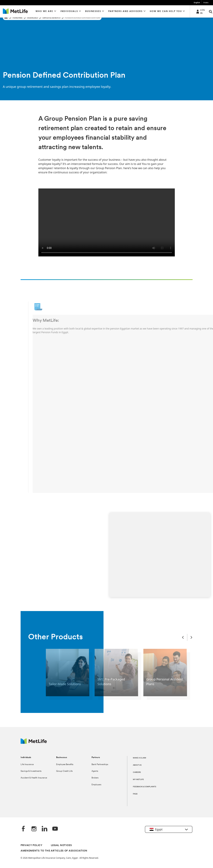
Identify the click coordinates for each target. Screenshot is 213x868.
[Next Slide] (191, 637)
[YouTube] (55, 829)
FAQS (135, 794)
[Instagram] (34, 829)
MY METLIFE (138, 780)
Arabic (206, 3)
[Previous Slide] (183, 637)
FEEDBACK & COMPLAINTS (145, 787)
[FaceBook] (23, 829)
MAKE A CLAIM (140, 758)
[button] (46, 11)
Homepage (18, 18)
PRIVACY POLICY (32, 845)
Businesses (32, 18)
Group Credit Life (64, 771)
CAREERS (137, 772)
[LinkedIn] (45, 829)
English (197, 3)
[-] (200, 12)
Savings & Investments (31, 771)
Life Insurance (27, 765)
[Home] (6, 18)
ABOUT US (137, 765)
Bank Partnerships (100, 765)
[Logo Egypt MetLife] (34, 743)
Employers (96, 785)
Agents (95, 771)
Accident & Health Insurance (34, 778)
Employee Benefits (51, 18)
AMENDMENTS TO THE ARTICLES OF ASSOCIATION (54, 851)
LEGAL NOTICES (61, 845)
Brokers (95, 778)
